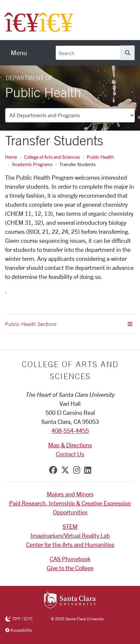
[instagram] (77, 470)
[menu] (19, 53)
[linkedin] (88, 470)
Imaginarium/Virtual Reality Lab (70, 535)
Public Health (100, 157)
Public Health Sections (69, 324)
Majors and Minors (70, 494)
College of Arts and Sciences (52, 157)
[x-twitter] (65, 470)
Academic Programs (32, 164)
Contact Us (70, 454)
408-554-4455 (70, 431)
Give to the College (70, 568)
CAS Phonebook (70, 559)
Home (11, 157)
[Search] (88, 53)
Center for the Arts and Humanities (70, 544)
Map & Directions (70, 445)
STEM (70, 526)
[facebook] (53, 470)
